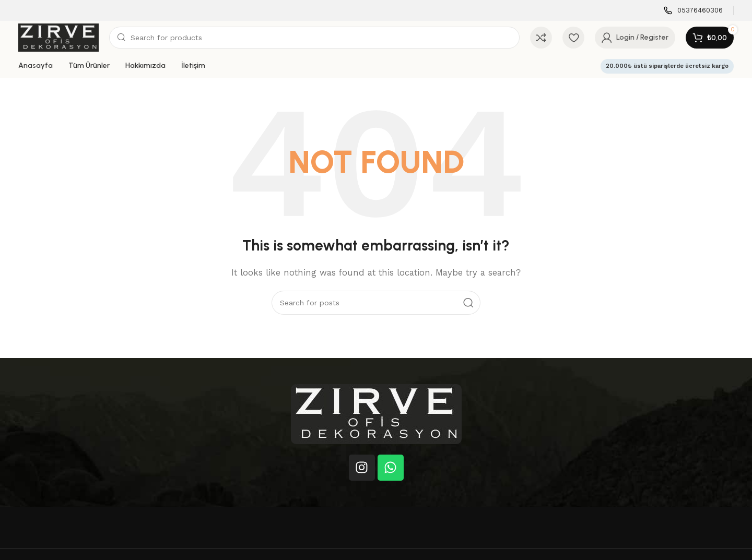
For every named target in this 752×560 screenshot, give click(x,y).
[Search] (314, 38)
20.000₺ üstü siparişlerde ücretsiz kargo (667, 66)
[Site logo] (58, 37)
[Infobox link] (693, 11)
